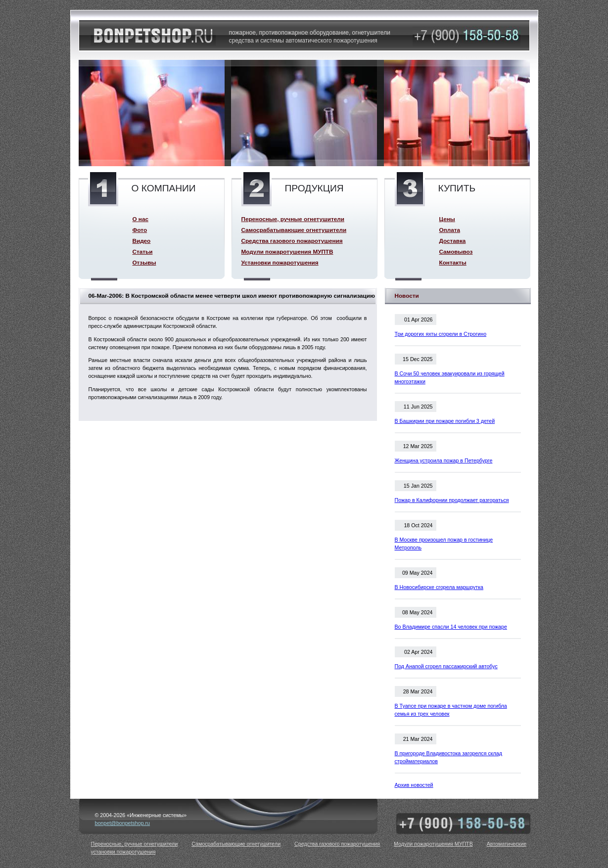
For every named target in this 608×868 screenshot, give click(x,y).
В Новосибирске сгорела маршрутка (439, 587)
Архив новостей (414, 785)
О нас (140, 219)
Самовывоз (456, 251)
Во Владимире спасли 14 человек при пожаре (451, 627)
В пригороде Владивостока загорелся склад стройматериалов (448, 757)
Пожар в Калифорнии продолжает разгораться (452, 500)
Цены (447, 219)
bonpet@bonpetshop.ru (123, 823)
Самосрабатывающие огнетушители (294, 230)
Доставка (453, 241)
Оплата (450, 230)
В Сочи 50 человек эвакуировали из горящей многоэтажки (450, 377)
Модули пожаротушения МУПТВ (287, 251)
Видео (142, 241)
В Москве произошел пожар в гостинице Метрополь (444, 544)
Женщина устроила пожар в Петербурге (444, 460)
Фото (140, 230)
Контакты (453, 262)
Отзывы (144, 262)
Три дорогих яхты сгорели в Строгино (441, 334)
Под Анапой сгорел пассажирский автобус (446, 666)
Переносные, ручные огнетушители (293, 219)
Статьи (143, 251)
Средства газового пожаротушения (292, 241)
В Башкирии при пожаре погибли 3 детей (445, 421)
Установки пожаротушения (280, 262)
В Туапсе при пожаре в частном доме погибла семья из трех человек (451, 710)
